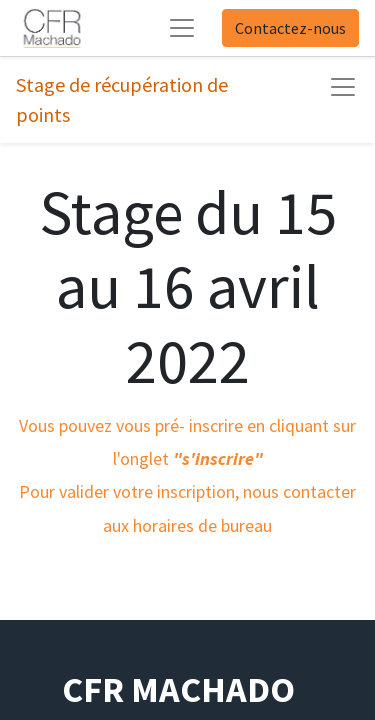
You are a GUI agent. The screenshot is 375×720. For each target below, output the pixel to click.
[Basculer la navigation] (343, 87)
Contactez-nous (290, 28)
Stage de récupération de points (122, 99)
